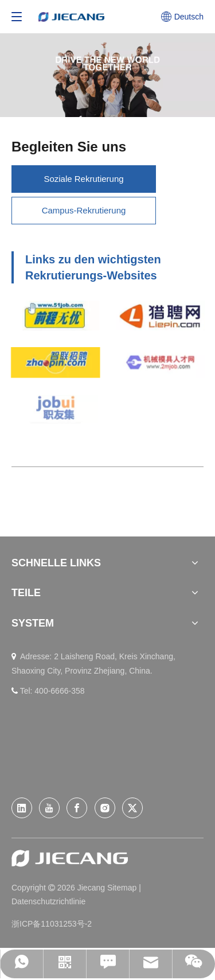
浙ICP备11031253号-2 (52, 924)
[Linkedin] (22, 808)
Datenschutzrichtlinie (48, 901)
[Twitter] (132, 808)
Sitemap (123, 888)
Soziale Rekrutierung (83, 179)
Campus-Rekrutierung (84, 210)
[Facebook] (77, 808)
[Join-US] (107, 75)
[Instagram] (105, 808)
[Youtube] (49, 808)
